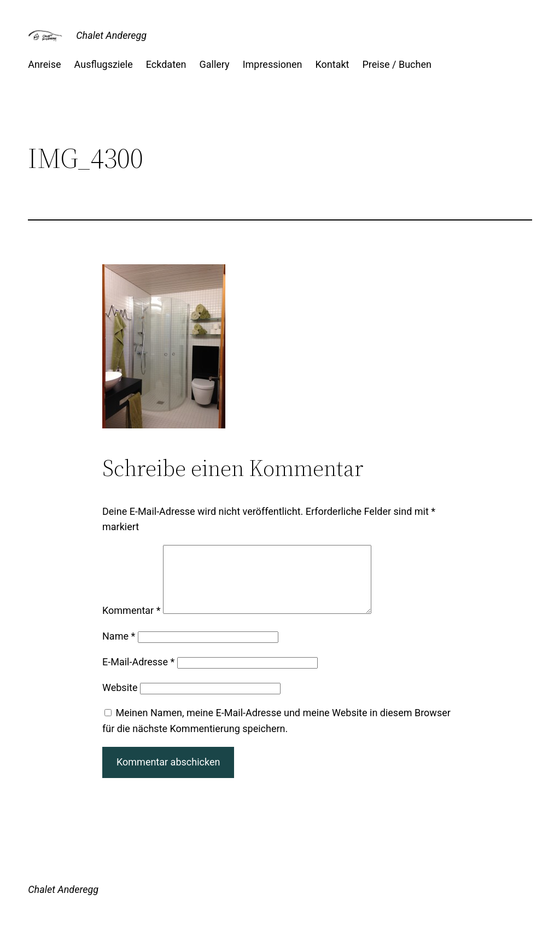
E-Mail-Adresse (138, 675)
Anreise (44, 64)
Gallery (215, 64)
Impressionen (273, 64)
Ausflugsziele (104, 64)
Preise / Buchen (397, 64)
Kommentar (131, 623)
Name (119, 649)
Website (120, 701)
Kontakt (332, 64)
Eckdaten (166, 64)
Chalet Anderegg (111, 35)
